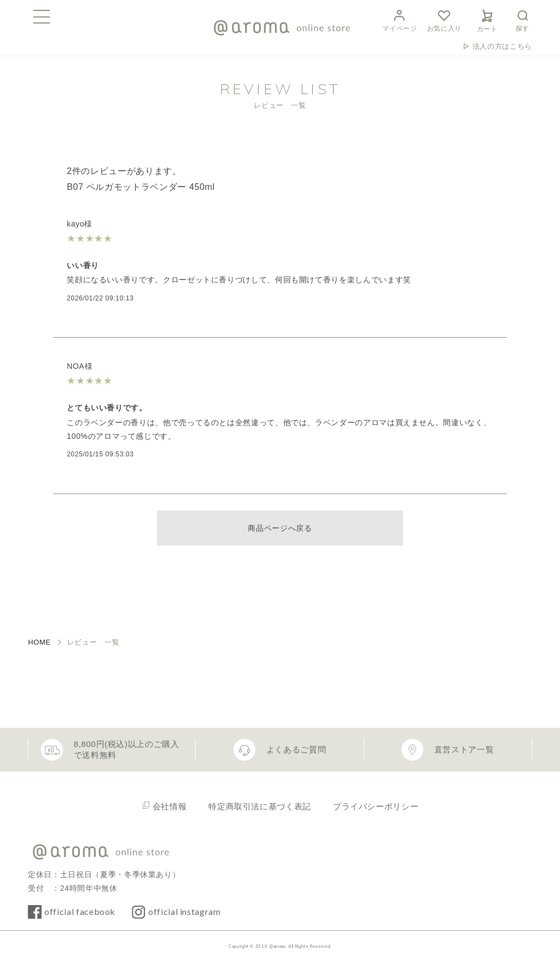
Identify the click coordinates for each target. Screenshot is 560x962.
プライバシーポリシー (376, 806)
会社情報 (170, 806)
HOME (39, 642)
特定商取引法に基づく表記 (260, 806)
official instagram (185, 911)
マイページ (399, 19)
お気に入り (444, 19)
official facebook (80, 911)
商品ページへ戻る (280, 528)
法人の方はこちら (502, 46)
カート (487, 19)
